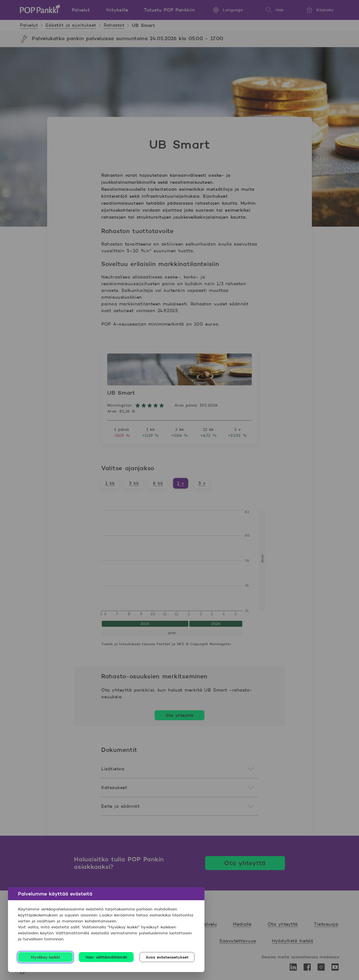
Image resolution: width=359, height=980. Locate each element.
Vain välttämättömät (106, 957)
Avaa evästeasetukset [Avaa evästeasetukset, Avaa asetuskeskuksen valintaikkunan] (167, 957)
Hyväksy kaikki (45, 957)
